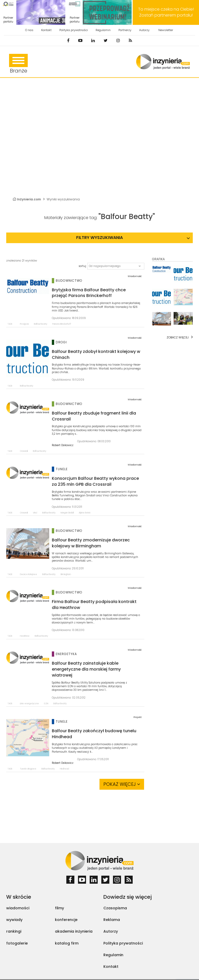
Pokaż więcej (122, 784)
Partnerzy (125, 30)
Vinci (35, 513)
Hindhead (64, 769)
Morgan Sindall (67, 513)
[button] (116, 266)
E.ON (46, 704)
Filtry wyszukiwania (99, 238)
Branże (18, 64)
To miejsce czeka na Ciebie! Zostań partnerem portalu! (166, 12)
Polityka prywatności (74, 30)
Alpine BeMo (85, 513)
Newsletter (166, 30)
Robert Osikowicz (63, 445)
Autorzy (144, 30)
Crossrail (24, 451)
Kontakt (46, 30)
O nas (29, 30)
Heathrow (25, 636)
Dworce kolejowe (29, 574)
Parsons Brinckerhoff (62, 324)
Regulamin (103, 30)
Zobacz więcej (178, 337)
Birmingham (66, 574)
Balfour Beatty (41, 324)
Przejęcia (24, 324)
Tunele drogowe (28, 769)
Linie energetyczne (29, 704)
